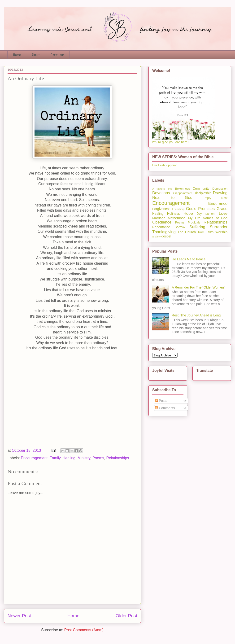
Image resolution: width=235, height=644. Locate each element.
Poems (98, 458)
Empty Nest (215, 198)
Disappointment (182, 193)
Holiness (174, 214)
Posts (161, 401)
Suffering (197, 227)
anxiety (156, 237)
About (36, 55)
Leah (161, 165)
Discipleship (202, 193)
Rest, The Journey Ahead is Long (196, 315)
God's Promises (200, 209)
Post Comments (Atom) (84, 630)
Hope (188, 213)
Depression (220, 189)
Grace (222, 209)
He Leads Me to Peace (189, 259)
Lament (210, 214)
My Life (194, 218)
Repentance (161, 227)
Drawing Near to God (190, 195)
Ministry (84, 458)
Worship (221, 232)
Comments (165, 408)
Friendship (178, 209)
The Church (187, 232)
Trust (201, 232)
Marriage (159, 218)
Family (55, 458)
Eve (155, 165)
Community (201, 188)
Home (17, 55)
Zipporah (172, 165)
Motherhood (177, 218)
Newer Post (19, 616)
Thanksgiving (164, 232)
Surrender (219, 227)
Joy (199, 214)
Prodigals (194, 223)
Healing (69, 458)
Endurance (218, 204)
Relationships (117, 458)
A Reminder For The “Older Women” (198, 287)
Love (223, 213)
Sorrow (180, 227)
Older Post (126, 616)
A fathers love (162, 189)
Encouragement (34, 458)
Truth (210, 232)
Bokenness (183, 189)
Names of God (215, 218)
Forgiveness (161, 209)
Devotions (57, 55)
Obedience (162, 222)
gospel (166, 236)
